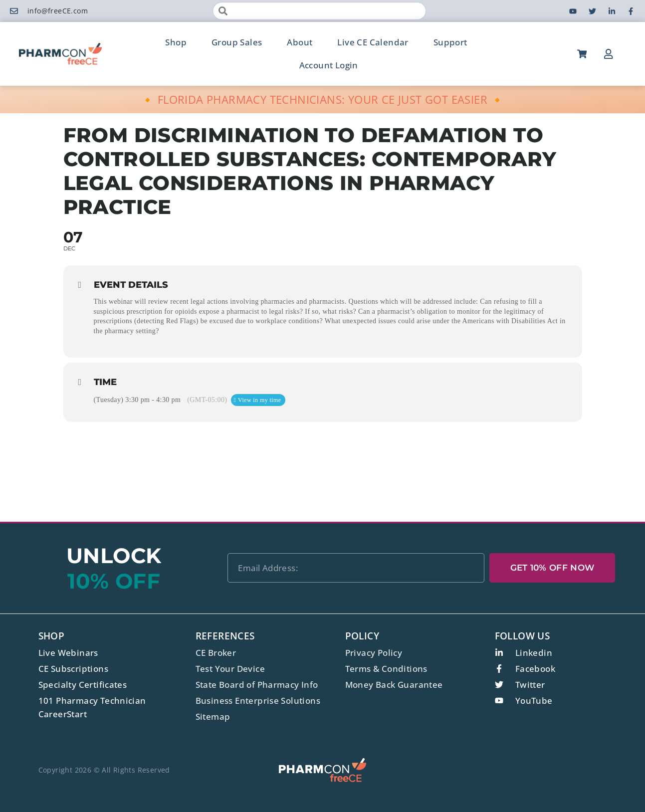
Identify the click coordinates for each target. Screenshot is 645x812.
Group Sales (237, 42)
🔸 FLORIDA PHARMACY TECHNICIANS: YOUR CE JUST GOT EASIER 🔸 (322, 99)
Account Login (329, 65)
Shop (176, 42)
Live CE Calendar (373, 42)
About (300, 42)
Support (450, 42)
